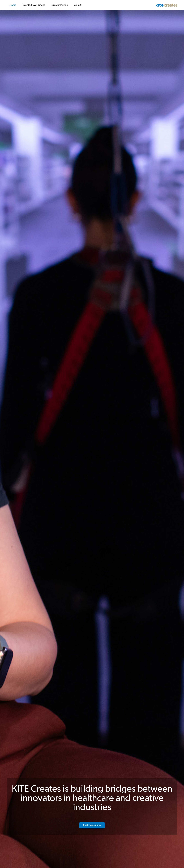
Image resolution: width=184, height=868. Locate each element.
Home (13, 5)
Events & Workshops (34, 5)
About (78, 5)
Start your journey (92, 825)
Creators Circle (60, 5)
